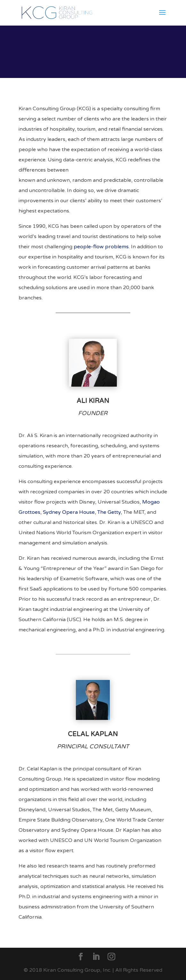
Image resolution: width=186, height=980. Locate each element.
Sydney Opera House (69, 512)
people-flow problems (101, 247)
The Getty (109, 512)
